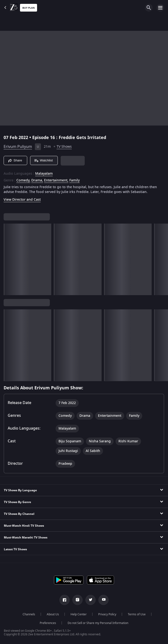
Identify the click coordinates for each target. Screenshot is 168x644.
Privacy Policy (107, 614)
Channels (29, 614)
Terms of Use (137, 614)
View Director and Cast (22, 200)
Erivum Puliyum (18, 147)
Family (74, 180)
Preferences (48, 623)
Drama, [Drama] (37, 180)
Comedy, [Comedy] (23, 180)
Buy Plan (29, 8)
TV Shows (64, 147)
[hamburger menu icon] (160, 8)
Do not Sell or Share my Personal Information (98, 623)
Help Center (79, 614)
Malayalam (44, 174)
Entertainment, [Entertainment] (56, 180)
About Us (53, 614)
